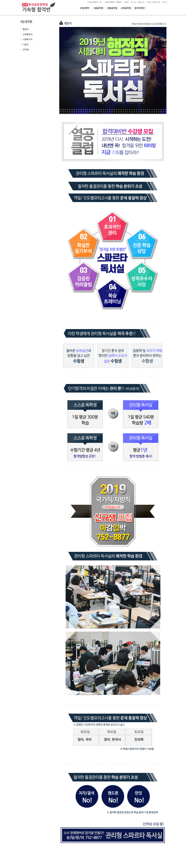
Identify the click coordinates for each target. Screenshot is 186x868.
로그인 (133, 2)
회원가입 (141, 2)
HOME (126, 2)
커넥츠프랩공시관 (153, 2)
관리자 (165, 2)
